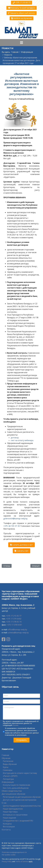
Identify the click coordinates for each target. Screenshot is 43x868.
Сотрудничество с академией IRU (18, 821)
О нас (4, 803)
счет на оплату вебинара (22, 440)
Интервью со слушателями (15, 815)
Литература (8, 779)
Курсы (6, 767)
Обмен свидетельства (12, 791)
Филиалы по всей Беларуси (22, 8)
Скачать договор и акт (21, 545)
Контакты (6, 830)
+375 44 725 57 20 (12, 526)
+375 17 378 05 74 (14, 622)
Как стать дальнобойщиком (16, 788)
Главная (5, 755)
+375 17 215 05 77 (22, 3)
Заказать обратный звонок (22, 13)
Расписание (8, 761)
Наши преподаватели (13, 809)
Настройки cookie (9, 855)
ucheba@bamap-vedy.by (18, 633)
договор (15, 438)
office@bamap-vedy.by (17, 630)
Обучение (6, 758)
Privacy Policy (7, 861)
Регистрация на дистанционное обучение (22, 797)
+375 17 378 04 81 (14, 625)
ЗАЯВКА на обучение (21, 18)
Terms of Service (22, 861)
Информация (8, 782)
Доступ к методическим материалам (20, 800)
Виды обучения (10, 764)
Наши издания (9, 818)
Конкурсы (7, 824)
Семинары (8, 770)
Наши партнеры (10, 812)
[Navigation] (21, 43)
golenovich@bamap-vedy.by (15, 519)
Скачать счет (21, 551)
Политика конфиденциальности (14, 852)
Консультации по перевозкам (16, 785)
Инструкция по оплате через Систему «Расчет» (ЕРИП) (20, 775)
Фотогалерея (9, 827)
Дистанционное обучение (13, 794)
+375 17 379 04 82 (14, 619)
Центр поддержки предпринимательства (22, 806)
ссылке (15, 725)
